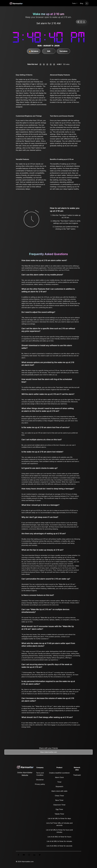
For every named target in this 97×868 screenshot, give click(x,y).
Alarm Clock (59, 777)
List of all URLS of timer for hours (59, 837)
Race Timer (59, 800)
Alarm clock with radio (59, 791)
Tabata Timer (59, 814)
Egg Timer (59, 809)
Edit (49, 51)
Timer (59, 782)
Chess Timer (59, 796)
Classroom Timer (59, 805)
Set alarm (33, 51)
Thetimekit (77, 775)
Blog (82, 3)
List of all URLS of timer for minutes (59, 841)
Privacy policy (40, 784)
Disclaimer (40, 780)
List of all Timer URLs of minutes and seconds (59, 824)
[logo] (16, 3)
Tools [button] (74, 3)
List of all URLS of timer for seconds (59, 846)
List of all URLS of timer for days (59, 818)
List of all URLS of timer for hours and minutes (59, 831)
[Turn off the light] (87, 3)
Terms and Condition (40, 774)
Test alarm (63, 51)
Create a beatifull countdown (59, 773)
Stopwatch (59, 786)
